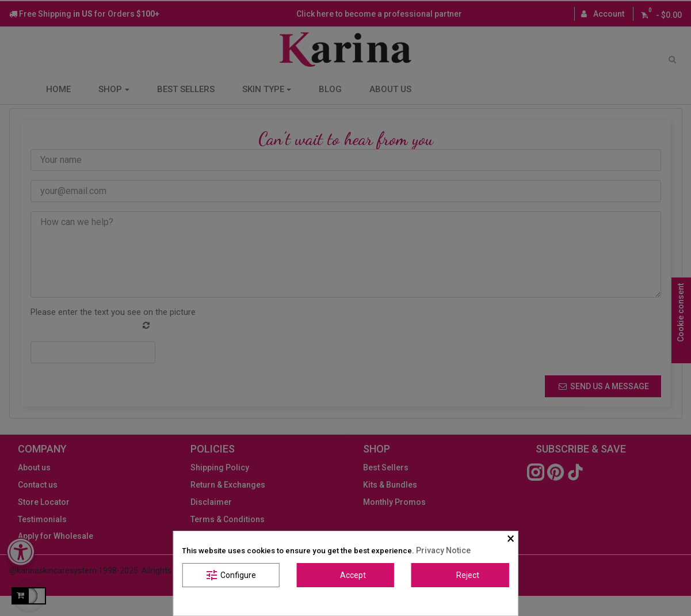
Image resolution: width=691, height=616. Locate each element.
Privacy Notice (443, 550)
